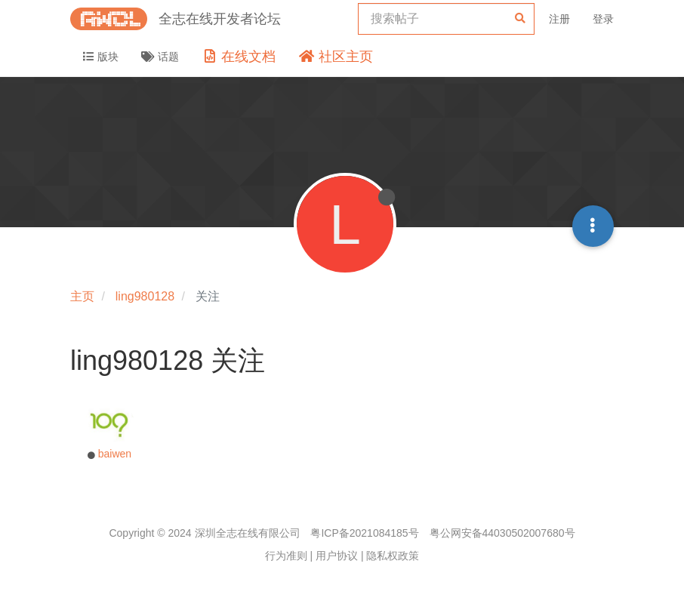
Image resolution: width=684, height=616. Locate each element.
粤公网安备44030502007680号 (502, 533)
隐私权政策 (393, 556)
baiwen (115, 454)
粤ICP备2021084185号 (364, 533)
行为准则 (286, 556)
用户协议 (337, 556)
